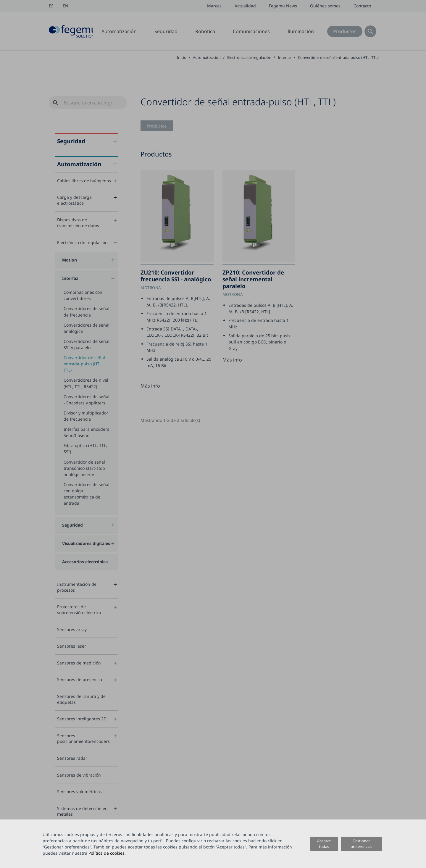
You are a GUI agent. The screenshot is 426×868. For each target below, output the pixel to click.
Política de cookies (106, 853)
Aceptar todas (324, 844)
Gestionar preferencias (361, 844)
